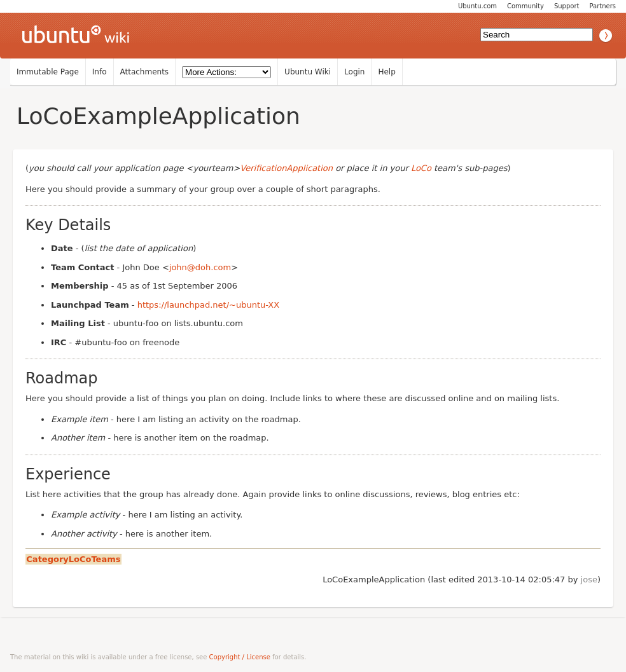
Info (100, 72)
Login (354, 72)
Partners (602, 6)
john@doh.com (200, 267)
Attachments (145, 72)
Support (567, 6)
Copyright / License (240, 657)
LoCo (421, 168)
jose (589, 579)
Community (525, 6)
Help (386, 72)
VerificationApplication (286, 168)
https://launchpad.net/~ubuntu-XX (208, 305)
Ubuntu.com (477, 6)
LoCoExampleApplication (158, 116)
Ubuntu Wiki (308, 72)
